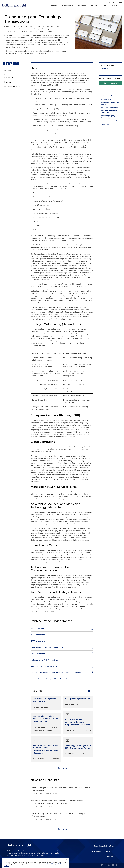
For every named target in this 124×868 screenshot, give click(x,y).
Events (105, 6)
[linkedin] (102, 865)
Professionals (68, 6)
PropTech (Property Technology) (108, 117)
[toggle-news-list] (92, 691)
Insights (94, 6)
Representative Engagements (10, 76)
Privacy (79, 865)
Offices (112, 2)
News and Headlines (12, 87)
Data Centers (106, 99)
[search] (121, 6)
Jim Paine (105, 68)
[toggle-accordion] (62, 628)
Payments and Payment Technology (110, 112)
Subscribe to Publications (104, 846)
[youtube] (117, 865)
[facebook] (113, 865)
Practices (54, 6)
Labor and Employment (110, 107)
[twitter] (106, 865)
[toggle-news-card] (89, 691)
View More (61, 768)
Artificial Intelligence (109, 96)
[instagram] (109, 865)
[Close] (66, 864)
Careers (119, 2)
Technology (105, 124)
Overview (8, 70)
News (114, 6)
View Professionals (111, 83)
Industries (82, 6)
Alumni (110, 856)
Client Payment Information (102, 851)
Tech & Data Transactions (110, 121)
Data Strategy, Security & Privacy (110, 103)
